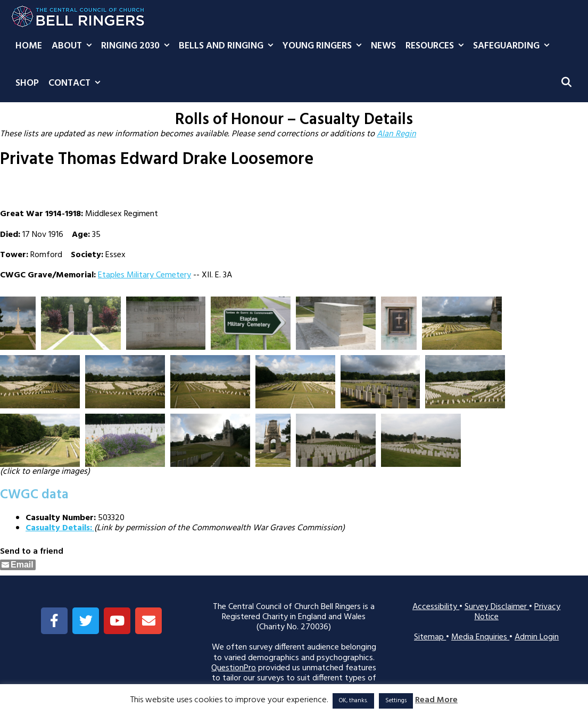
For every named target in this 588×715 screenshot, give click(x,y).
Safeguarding (514, 46)
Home (29, 46)
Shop (27, 83)
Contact (77, 84)
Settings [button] (396, 701)
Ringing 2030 (138, 46)
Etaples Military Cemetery (144, 275)
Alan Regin (396, 134)
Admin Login (537, 637)
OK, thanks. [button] (353, 701)
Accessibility (436, 607)
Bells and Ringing (228, 46)
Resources (437, 46)
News (383, 46)
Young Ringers (324, 46)
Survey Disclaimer (497, 607)
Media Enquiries (480, 637)
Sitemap (430, 637)
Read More (436, 700)
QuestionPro (234, 668)
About (74, 46)
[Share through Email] (18, 565)
